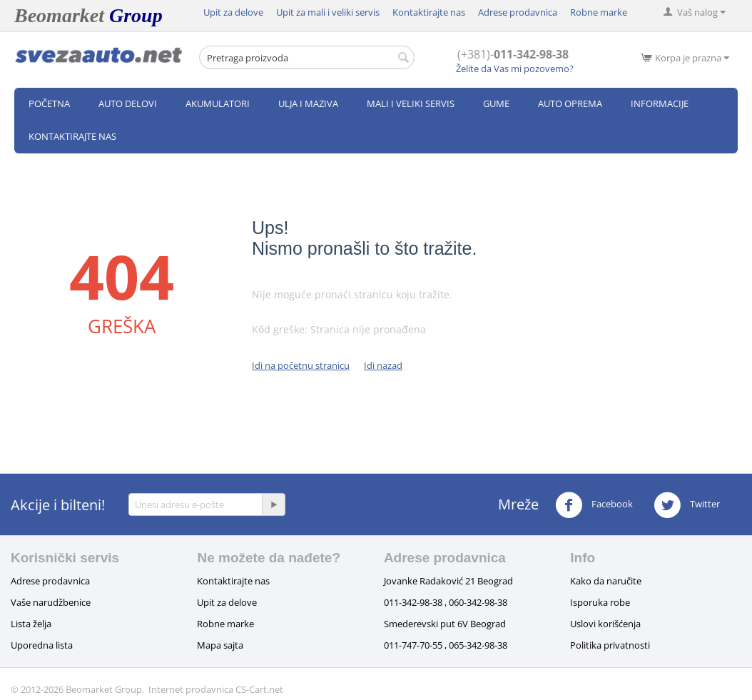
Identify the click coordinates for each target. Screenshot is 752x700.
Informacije (660, 103)
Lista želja (31, 624)
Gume (496, 103)
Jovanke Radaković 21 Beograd (448, 581)
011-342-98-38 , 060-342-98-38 (446, 602)
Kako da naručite (606, 581)
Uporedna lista (42, 645)
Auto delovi (128, 103)
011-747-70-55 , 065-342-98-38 (446, 645)
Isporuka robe (600, 602)
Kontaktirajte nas (429, 12)
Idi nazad (383, 365)
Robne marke (599, 12)
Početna (49, 103)
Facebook (594, 505)
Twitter (687, 505)
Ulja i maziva (308, 103)
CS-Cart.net (259, 689)
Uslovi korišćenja (605, 624)
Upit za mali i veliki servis (328, 12)
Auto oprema (570, 103)
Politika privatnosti (610, 645)
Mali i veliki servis (411, 103)
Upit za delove (233, 12)
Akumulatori (218, 103)
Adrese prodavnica (518, 12)
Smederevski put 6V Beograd (445, 624)
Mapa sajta (220, 645)
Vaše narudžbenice (51, 602)
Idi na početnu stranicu (301, 365)
